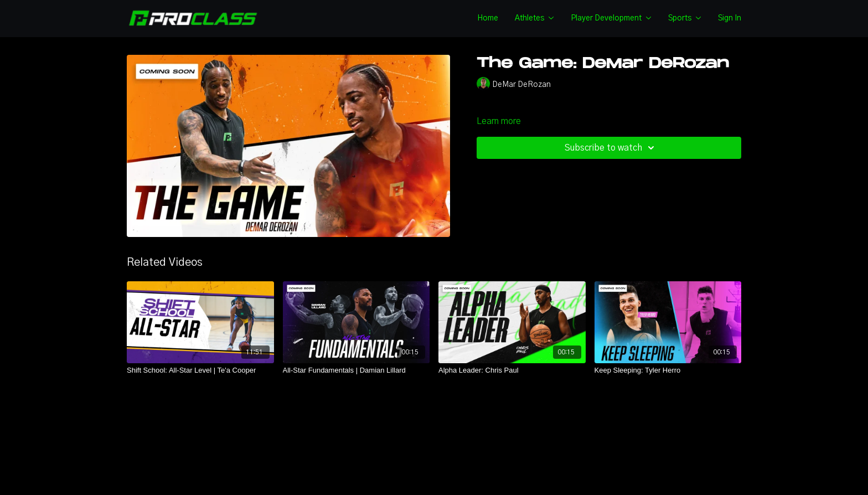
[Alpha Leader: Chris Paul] (512, 370)
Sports (685, 18)
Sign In (730, 18)
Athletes (534, 18)
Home (488, 18)
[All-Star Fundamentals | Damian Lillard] (356, 370)
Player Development (611, 18)
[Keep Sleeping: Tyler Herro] (668, 370)
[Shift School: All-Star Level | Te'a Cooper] (200, 370)
